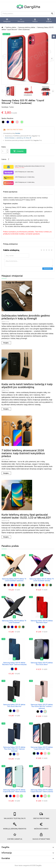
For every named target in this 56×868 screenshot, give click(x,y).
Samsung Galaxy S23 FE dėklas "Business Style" (42, 622)
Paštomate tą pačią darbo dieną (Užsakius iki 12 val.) (34, 167)
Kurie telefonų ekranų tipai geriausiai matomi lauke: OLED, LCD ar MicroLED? (26, 516)
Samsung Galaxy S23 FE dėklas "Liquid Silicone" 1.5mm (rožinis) (42, 791)
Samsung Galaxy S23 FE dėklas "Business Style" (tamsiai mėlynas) (14, 664)
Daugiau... (6, 343)
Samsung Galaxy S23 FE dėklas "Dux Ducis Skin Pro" (14, 705)
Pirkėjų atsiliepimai (10, 244)
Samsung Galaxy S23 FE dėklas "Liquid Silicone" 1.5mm (42, 748)
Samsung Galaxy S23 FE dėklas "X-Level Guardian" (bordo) (42, 580)
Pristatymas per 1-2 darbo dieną (25, 177)
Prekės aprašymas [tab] (10, 192)
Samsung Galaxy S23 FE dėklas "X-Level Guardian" (14, 622)
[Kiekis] (4, 151)
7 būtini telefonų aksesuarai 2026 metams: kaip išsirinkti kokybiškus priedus (23, 453)
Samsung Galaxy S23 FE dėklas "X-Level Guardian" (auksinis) (14, 580)
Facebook (9, 159)
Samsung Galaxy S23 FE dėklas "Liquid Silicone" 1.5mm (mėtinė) (14, 791)
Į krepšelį (18, 151)
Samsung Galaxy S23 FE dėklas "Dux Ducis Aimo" (42, 664)
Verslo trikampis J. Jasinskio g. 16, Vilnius (18, 138)
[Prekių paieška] (28, 13)
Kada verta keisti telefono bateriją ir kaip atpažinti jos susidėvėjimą (27, 386)
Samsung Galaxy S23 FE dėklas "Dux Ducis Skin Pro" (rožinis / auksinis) (42, 706)
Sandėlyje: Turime (8, 107)
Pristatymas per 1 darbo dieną (24, 172)
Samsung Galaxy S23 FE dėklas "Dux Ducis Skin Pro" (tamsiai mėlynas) (14, 749)
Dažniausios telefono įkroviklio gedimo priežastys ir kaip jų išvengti (26, 317)
